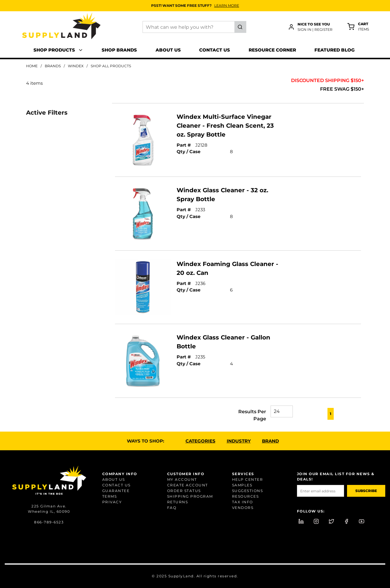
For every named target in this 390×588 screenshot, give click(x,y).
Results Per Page (252, 415)
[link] (305, 413)
